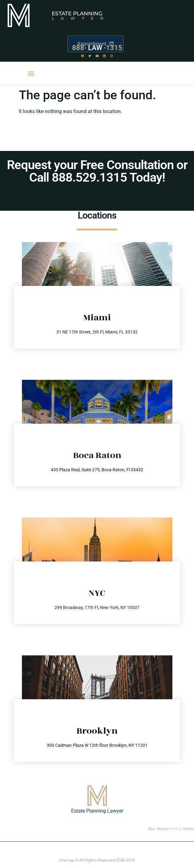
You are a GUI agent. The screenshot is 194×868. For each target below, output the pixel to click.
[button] (31, 73)
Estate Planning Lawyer (97, 811)
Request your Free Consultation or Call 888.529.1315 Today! (97, 171)
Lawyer (81, 18)
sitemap (67, 860)
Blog (151, 829)
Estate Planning (77, 13)
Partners (189, 829)
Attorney (169, 829)
